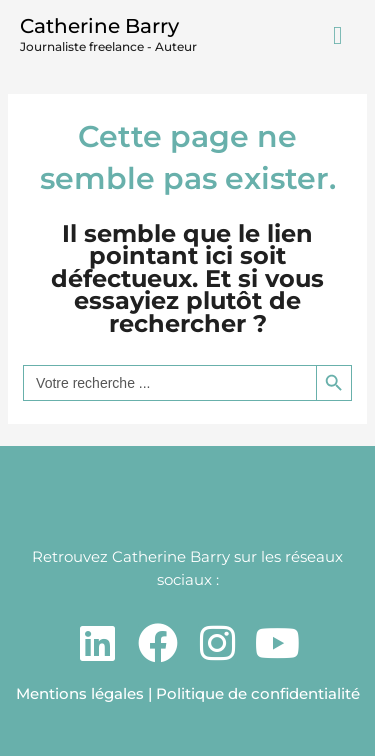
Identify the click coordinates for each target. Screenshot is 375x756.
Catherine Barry (99, 26)
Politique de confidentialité (258, 693)
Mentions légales (80, 693)
